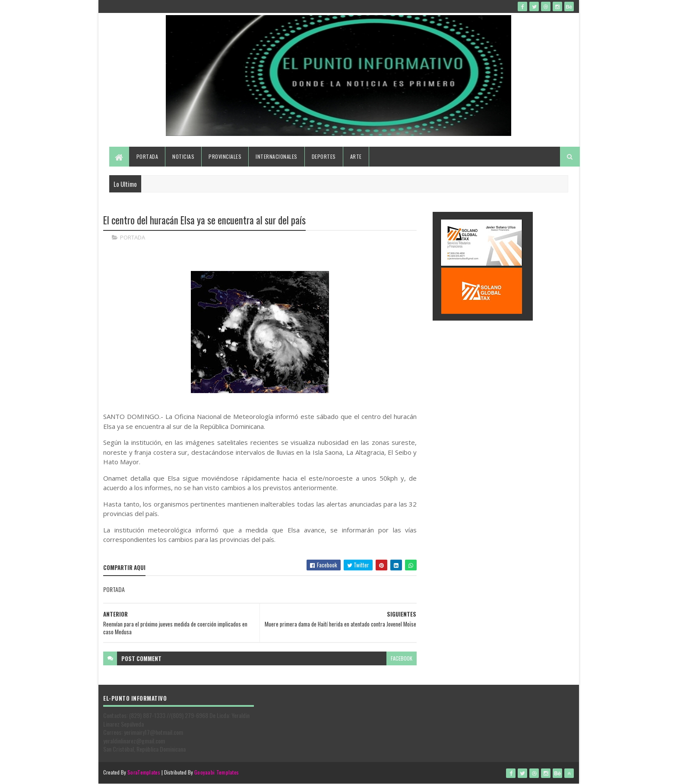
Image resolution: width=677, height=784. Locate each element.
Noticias (183, 156)
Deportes (324, 156)
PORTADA (133, 237)
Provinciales (225, 156)
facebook (402, 658)
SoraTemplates (144, 772)
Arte (356, 156)
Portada (147, 156)
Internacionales (277, 156)
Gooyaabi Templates (217, 772)
